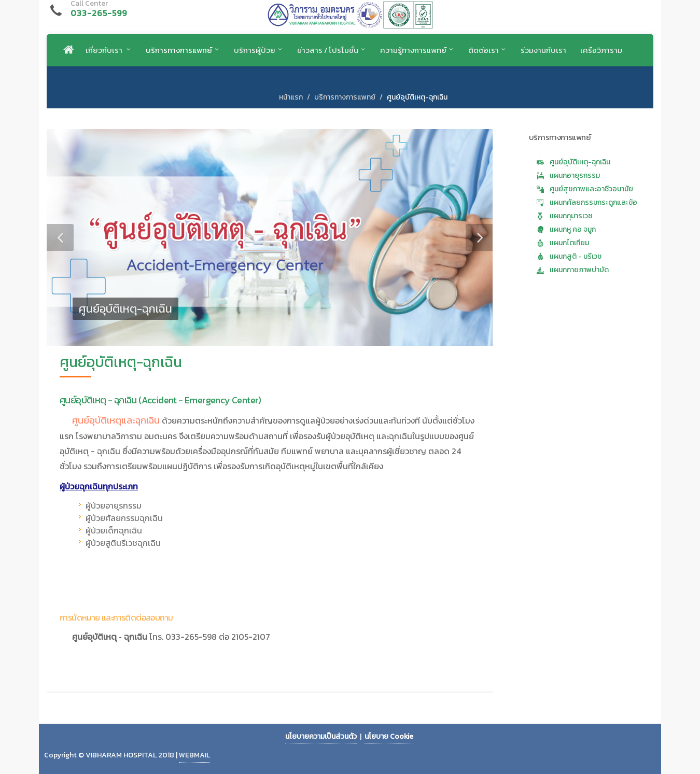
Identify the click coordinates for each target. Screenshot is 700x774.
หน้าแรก (291, 97)
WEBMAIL (194, 755)
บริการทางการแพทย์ (345, 97)
